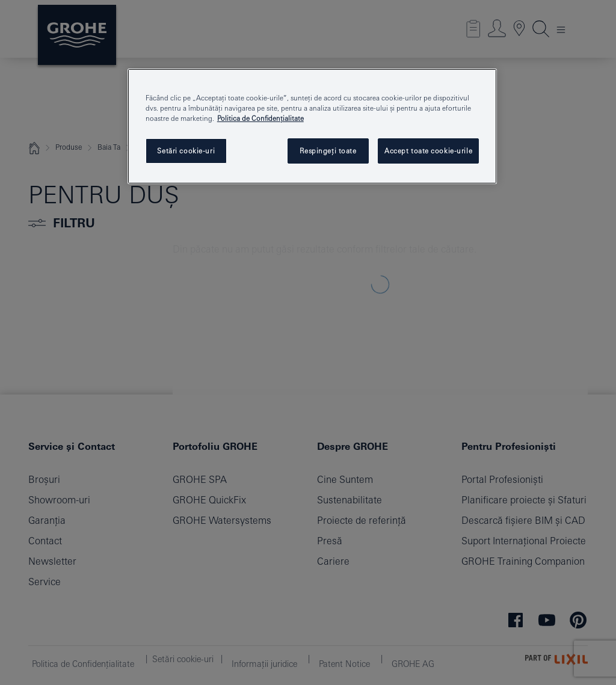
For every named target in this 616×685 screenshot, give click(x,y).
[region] (312, 126)
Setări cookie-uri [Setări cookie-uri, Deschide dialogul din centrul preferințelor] (186, 151)
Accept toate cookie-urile (428, 151)
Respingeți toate (328, 151)
